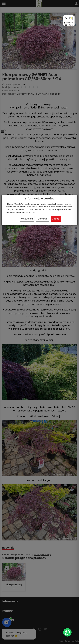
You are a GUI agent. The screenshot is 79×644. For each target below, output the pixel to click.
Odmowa (43, 219)
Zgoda (56, 219)
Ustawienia (27, 219)
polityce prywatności (25, 212)
